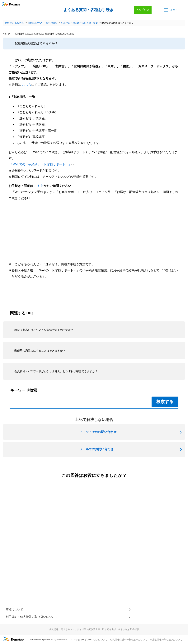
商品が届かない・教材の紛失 (42, 23)
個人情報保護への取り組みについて (129, 640)
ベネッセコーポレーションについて (89, 640)
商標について (15, 610)
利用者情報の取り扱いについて (166, 640)
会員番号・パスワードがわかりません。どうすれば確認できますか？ (56, 371)
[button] (172, 10)
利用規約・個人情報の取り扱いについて (33, 617)
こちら (27, 85)
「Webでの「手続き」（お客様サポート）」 (41, 164)
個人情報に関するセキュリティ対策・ (94, 630)
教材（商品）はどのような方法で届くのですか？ (44, 330)
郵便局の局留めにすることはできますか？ (40, 351)
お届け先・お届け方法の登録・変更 (79, 23)
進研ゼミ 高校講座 (14, 23)
